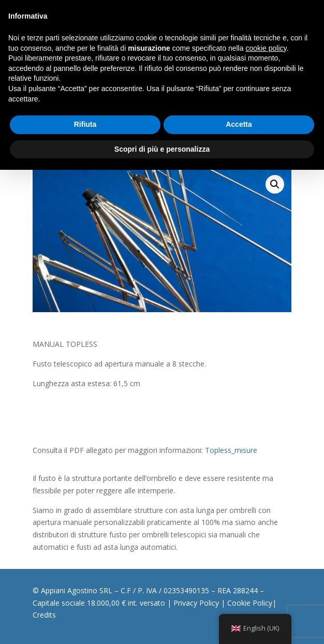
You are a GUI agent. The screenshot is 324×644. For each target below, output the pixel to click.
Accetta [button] (239, 124)
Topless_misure (231, 450)
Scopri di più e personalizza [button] (162, 149)
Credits (44, 615)
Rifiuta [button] (85, 124)
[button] (275, 184)
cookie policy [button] (266, 48)
